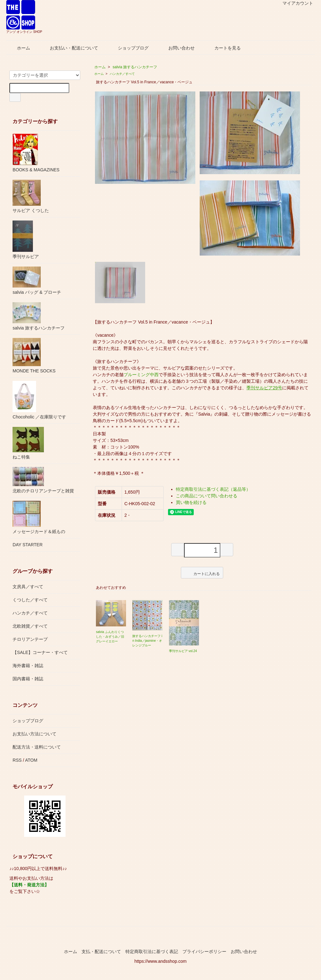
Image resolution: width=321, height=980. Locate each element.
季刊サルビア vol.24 (183, 651)
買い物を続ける (191, 502)
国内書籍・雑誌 (28, 679)
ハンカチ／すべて (122, 74)
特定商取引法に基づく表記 (152, 951)
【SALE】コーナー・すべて (40, 652)
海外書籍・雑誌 (28, 666)
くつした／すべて (30, 600)
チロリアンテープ (30, 639)
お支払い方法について (34, 734)
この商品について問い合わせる (207, 496)
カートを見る (223, 48)
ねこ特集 (28, 443)
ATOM (31, 760)
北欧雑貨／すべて (30, 626)
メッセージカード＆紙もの (39, 517)
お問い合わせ (177, 48)
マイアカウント (295, 3)
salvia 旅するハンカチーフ (135, 67)
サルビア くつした (31, 196)
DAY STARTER (27, 545)
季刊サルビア (26, 240)
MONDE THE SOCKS (34, 356)
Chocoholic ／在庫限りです (39, 400)
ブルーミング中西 (141, 375)
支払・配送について (101, 951)
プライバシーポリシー (204, 951)
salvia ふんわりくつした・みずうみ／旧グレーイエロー (110, 637)
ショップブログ (129, 48)
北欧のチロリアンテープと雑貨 (43, 480)
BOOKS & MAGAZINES (36, 153)
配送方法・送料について (37, 747)
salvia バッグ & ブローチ (37, 281)
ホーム (19, 48)
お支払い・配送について (69, 48)
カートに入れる (202, 573)
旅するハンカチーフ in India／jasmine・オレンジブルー (147, 641)
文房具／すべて (28, 587)
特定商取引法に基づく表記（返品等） (213, 489)
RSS (17, 760)
